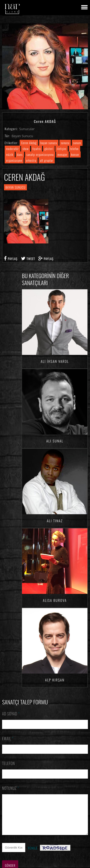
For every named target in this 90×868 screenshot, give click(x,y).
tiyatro (37, 149)
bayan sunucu (49, 143)
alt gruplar (47, 160)
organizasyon (14, 160)
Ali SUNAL (55, 440)
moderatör (13, 149)
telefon (74, 149)
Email (8, 739)
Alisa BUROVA (55, 597)
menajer (63, 154)
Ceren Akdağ (29, 143)
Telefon (9, 763)
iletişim (61, 149)
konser (75, 154)
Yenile (33, 855)
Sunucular (27, 129)
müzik (10, 154)
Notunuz (11, 788)
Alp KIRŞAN (55, 676)
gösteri (49, 149)
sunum (77, 143)
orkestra (31, 160)
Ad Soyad (11, 714)
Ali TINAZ (55, 519)
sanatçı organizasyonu (40, 154)
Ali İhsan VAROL (55, 361)
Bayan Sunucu (22, 136)
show (26, 149)
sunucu (65, 143)
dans (20, 154)
